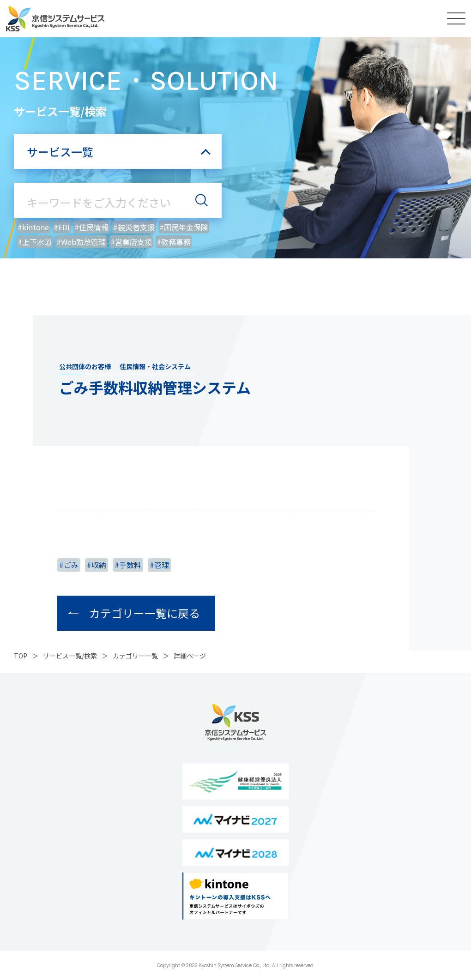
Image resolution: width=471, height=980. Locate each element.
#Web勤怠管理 (81, 242)
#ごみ (69, 565)
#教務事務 (174, 242)
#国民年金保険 (184, 227)
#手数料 (128, 565)
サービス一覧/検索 (70, 656)
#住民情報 (91, 227)
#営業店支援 (131, 242)
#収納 (97, 565)
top (21, 656)
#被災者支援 (134, 227)
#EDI (62, 227)
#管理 (159, 565)
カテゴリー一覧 (135, 656)
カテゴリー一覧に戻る (145, 613)
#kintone (33, 227)
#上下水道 (35, 242)
